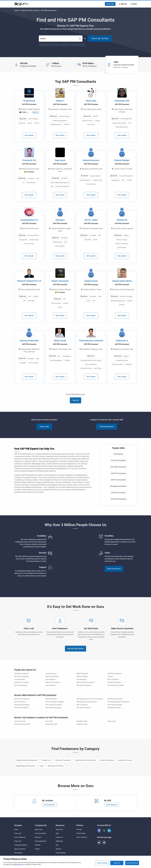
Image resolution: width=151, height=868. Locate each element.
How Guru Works (40, 833)
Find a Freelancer (20, 837)
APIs (57, 845)
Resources (60, 825)
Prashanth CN (29, 160)
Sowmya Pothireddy (29, 341)
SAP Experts (118, 454)
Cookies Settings (102, 863)
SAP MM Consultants (118, 467)
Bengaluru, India (82, 724)
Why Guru (38, 837)
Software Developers (114, 682)
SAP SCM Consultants (84, 685)
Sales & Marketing (107, 760)
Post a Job (110, 4)
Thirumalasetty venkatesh (91, 341)
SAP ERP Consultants (115, 674)
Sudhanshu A (122, 341)
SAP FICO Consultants (22, 676)
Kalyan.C (60, 101)
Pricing (37, 849)
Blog (57, 833)
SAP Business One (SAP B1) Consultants (90, 699)
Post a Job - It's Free (100, 38)
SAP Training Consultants (54, 705)
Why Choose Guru (114, 569)
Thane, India (112, 721)
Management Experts (118, 486)
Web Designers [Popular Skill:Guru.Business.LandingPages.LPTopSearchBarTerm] (44, 45)
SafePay (38, 845)
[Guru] (21, 4)
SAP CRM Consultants (53, 682)
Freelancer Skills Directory (30, 10)
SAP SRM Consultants (21, 674)
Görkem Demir (91, 281)
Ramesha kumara (91, 160)
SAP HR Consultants (52, 676)
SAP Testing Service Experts (86, 682)
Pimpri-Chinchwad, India (22, 724)
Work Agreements (41, 841)
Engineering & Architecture (25, 766)
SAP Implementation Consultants (118, 702)
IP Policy (79, 829)
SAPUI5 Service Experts (115, 699)
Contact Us (59, 837)
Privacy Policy (81, 833)
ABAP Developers (82, 676)
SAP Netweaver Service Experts (87, 702)
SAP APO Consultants (84, 708)
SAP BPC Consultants (21, 708)
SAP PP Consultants (118, 473)
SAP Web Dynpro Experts (116, 685)
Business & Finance (125, 760)
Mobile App (59, 841)
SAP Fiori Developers (21, 685)
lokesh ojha (91, 101)
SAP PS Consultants (118, 480)
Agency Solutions (20, 849)
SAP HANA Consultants (22, 699)
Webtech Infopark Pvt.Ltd (29, 281)
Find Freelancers (107, 427)
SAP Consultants (82, 705)
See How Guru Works (75, 649)
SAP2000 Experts (51, 699)
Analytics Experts (51, 674)
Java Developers (20, 679)
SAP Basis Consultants (22, 682)
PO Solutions (18, 853)
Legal (41, 766)
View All (75, 400)
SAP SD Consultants (118, 460)
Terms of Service (82, 837)
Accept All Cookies (132, 863)
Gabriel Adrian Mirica (122, 281)
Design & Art (46, 760)
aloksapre (60, 220)
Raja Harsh (60, 160)
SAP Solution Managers (22, 705)
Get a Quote (29, 135)
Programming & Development (27, 760)
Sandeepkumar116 (29, 220)
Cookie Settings (61, 853)
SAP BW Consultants (118, 499)
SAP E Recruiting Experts (53, 708)
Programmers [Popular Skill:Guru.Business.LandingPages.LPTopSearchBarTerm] (65, 45)
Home (16, 10)
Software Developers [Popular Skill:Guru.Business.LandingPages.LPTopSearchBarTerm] (78, 45)
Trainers (110, 676)
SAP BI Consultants (118, 493)
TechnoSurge (29, 101)
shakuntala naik (122, 101)
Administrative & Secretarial (86, 760)
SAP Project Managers (115, 705)
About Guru (39, 829)
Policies (80, 825)
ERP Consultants (113, 679)
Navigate (18, 825)
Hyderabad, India (20, 721)
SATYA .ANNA (91, 220)
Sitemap (58, 849)
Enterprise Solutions (21, 845)
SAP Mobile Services (114, 708)
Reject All (117, 863)
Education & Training (56, 766)
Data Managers (82, 679)
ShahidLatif (122, 220)
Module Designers (82, 674)
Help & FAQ (59, 829)
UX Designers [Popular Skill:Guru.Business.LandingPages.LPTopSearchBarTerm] (55, 45)
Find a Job (18, 841)
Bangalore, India (82, 721)
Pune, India (49, 721)
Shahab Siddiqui (122, 160)
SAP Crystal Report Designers (55, 702)
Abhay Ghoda (60, 341)
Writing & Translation (63, 760)
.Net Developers (50, 685)
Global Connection (60, 281)
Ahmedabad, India (51, 724)
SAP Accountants (20, 702)
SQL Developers (50, 679)
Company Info (41, 825)
